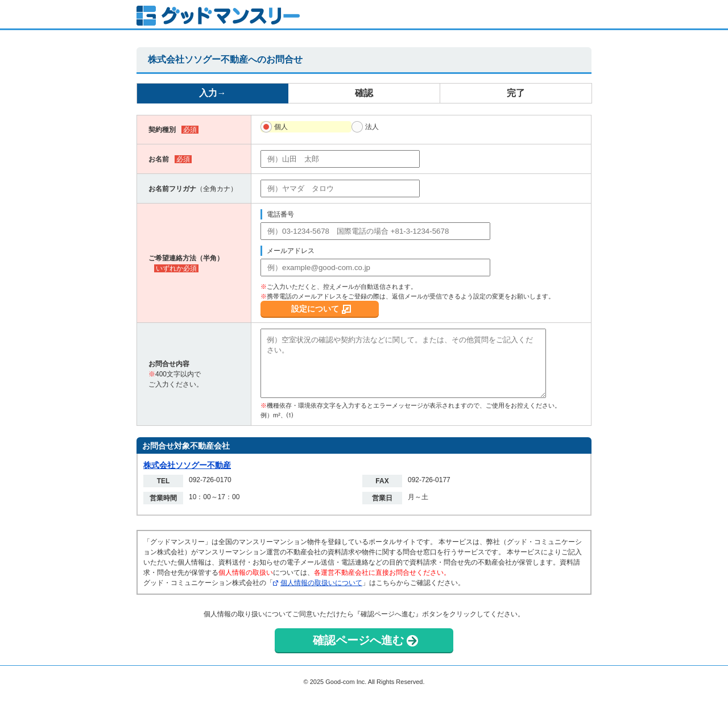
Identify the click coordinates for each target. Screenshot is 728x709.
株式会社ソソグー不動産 (187, 465)
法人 (372, 127)
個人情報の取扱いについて (321, 583)
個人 (281, 127)
